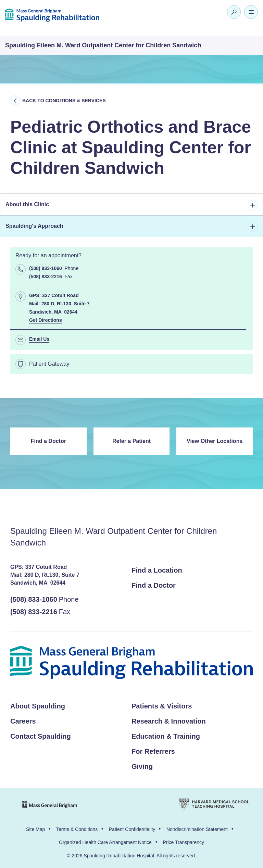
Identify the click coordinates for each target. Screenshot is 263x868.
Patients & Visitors (162, 706)
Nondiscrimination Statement (197, 829)
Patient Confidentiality (132, 829)
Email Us (39, 339)
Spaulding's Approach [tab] (132, 227)
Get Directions (46, 320)
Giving (142, 766)
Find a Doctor (48, 441)
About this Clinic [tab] (132, 205)
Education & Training (166, 736)
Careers (23, 721)
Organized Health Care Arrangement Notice (105, 842)
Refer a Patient (131, 441)
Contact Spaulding (41, 736)
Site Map (35, 829)
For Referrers (153, 751)
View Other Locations (215, 441)
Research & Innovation (169, 721)
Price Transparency (183, 842)
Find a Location (157, 570)
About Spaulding (38, 706)
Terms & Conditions (77, 829)
